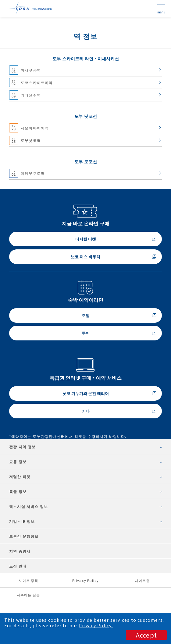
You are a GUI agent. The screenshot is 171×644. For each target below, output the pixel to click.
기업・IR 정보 (22, 521)
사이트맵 (142, 580)
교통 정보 (18, 461)
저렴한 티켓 (20, 476)
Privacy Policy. (96, 625)
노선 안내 (18, 566)
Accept (146, 635)
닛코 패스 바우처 (85, 257)
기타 (86, 411)
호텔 (86, 315)
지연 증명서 (20, 551)
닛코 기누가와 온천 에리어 (86, 393)
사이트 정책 (28, 580)
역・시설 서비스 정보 (28, 506)
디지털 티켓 (86, 239)
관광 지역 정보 (23, 447)
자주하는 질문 (28, 595)
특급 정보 (18, 491)
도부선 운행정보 (24, 536)
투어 (86, 333)
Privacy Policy (86, 580)
